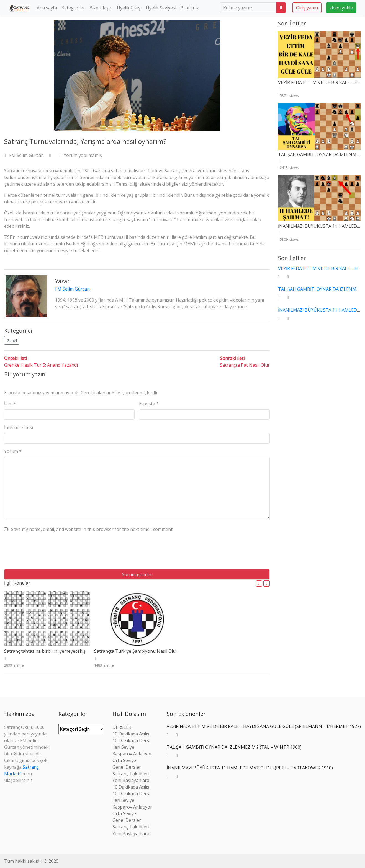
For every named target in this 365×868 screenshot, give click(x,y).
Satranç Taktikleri (131, 774)
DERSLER (122, 727)
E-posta (149, 404)
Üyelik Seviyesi (161, 8)
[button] (259, 583)
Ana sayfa (47, 8)
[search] (248, 8)
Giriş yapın (307, 8)
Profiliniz (190, 8)
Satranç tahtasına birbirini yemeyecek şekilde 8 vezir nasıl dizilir (70, 651)
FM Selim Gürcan (25, 155)
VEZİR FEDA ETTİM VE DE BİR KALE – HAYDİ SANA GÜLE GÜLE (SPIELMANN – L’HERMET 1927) (264, 726)
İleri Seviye (123, 747)
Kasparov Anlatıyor (132, 754)
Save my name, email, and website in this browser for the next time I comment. (92, 529)
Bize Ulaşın (101, 8)
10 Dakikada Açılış (131, 734)
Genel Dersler (127, 767)
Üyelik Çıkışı (129, 8)
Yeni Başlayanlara (131, 780)
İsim (10, 404)
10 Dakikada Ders (131, 740)
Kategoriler (73, 8)
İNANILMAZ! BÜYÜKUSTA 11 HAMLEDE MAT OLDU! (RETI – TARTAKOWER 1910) (250, 768)
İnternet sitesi (19, 427)
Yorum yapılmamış (80, 155)
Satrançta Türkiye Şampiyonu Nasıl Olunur (139, 651)
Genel (12, 340)
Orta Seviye (124, 760)
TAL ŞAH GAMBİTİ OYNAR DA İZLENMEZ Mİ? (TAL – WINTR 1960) (234, 747)
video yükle (341, 8)
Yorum (13, 451)
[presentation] (46, 553)
